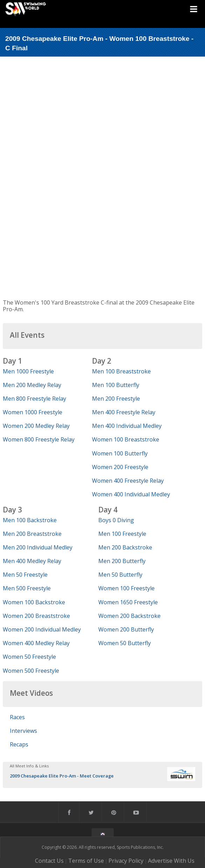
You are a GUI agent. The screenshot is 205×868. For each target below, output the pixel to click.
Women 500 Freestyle (31, 671)
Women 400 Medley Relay (36, 643)
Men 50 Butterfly (120, 575)
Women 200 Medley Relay (36, 426)
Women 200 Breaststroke (36, 616)
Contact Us (49, 861)
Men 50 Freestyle (25, 575)
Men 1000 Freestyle (28, 371)
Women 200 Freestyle (120, 467)
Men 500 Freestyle (27, 588)
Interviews (23, 731)
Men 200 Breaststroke (32, 534)
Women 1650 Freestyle (128, 602)
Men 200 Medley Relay (32, 385)
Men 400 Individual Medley (127, 426)
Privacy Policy (126, 861)
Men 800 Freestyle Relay (34, 399)
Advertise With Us (171, 861)
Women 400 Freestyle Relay (128, 481)
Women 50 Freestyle (29, 657)
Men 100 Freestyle (122, 534)
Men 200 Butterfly (122, 561)
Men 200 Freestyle (116, 399)
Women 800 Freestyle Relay (39, 439)
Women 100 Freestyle (126, 588)
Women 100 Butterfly (120, 453)
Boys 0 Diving (116, 520)
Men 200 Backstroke (125, 547)
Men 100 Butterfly (116, 385)
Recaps (19, 744)
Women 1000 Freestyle (33, 412)
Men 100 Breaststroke (121, 371)
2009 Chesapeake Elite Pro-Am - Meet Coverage (62, 776)
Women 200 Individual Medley (42, 629)
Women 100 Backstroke (34, 602)
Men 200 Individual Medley (38, 547)
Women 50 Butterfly (125, 643)
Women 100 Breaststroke (126, 439)
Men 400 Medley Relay (32, 561)
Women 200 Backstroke (129, 616)
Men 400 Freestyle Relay (124, 412)
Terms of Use (86, 861)
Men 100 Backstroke (30, 520)
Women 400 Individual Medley (131, 494)
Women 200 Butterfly (126, 629)
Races (17, 717)
